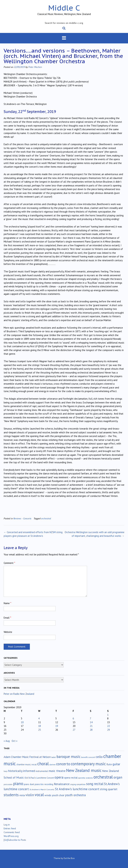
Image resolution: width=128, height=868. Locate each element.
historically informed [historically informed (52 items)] (22, 771)
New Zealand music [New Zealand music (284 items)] (84, 770)
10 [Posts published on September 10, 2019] (22, 722)
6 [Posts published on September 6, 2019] (73, 718)
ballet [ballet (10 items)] (54, 757)
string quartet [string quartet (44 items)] (109, 789)
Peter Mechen (35, 67)
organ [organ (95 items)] (118, 777)
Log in (7, 825)
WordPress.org (11, 836)
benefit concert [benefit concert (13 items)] (88, 757)
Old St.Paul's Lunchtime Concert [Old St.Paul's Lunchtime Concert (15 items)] (39, 778)
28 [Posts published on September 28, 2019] (91, 730)
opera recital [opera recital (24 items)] (71, 778)
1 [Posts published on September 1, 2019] (108, 715)
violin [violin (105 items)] (30, 795)
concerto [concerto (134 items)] (63, 764)
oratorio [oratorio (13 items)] (89, 778)
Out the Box (69, 858)
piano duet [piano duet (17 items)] (29, 784)
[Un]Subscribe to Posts (15, 840)
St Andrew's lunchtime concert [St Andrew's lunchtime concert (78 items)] (77, 789)
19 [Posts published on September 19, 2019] (57, 726)
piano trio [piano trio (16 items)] (39, 784)
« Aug (7, 741)
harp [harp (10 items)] (6, 771)
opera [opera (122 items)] (59, 777)
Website (8, 632)
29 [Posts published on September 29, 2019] (108, 730)
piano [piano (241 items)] (18, 784)
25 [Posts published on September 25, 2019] (39, 730)
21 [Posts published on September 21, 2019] (91, 726)
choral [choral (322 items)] (43, 764)
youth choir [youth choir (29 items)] (58, 795)
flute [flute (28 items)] (109, 764)
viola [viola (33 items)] (22, 795)
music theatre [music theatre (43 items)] (57, 771)
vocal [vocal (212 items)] (39, 795)
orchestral (46, 518)
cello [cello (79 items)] (99, 757)
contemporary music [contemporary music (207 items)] (88, 764)
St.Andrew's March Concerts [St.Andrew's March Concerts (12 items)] (42, 789)
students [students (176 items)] (11, 795)
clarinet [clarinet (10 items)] (52, 765)
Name (7, 603)
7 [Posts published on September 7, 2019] (90, 718)
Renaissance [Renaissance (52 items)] (62, 784)
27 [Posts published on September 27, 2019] (74, 730)
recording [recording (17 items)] (49, 784)
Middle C (64, 8)
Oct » (14, 741)
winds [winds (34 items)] (48, 795)
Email (7, 618)
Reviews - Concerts (22, 518)
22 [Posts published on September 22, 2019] (108, 726)
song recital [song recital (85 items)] (95, 784)
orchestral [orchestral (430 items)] (103, 777)
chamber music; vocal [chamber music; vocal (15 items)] (27, 764)
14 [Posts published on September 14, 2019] (91, 722)
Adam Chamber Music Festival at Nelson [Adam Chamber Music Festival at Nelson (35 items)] (27, 757)
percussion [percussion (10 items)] (8, 784)
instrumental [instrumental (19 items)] (42, 771)
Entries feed (10, 828)
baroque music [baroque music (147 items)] (68, 757)
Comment (9, 563)
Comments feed (12, 832)
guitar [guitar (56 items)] (116, 764)
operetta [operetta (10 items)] (82, 778)
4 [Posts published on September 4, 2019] (39, 718)
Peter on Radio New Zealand (19, 694)
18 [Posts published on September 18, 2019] (39, 726)
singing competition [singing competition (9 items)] (78, 784)
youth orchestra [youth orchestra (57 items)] (75, 795)
